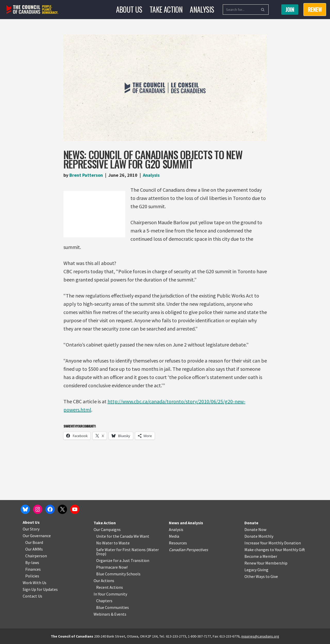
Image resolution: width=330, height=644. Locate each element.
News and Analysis (186, 523)
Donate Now (255, 529)
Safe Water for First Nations (121, 550)
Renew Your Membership (266, 563)
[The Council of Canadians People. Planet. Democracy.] (32, 10)
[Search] (240, 10)
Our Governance (37, 536)
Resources (178, 543)
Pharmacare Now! (112, 567)
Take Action (166, 9)
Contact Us (32, 596)
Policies (32, 576)
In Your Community (110, 594)
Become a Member (261, 556)
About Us (129, 9)
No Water (105, 543)
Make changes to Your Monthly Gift (275, 550)
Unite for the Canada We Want (123, 536)
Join (290, 10)
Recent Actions (110, 587)
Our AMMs (34, 549)
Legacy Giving (256, 570)
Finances (33, 569)
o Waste (123, 543)
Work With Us (35, 583)
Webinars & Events (110, 614)
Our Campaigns (107, 529)
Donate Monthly (259, 536)
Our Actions (104, 581)
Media (174, 536)
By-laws (32, 562)
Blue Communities (113, 607)
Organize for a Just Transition (123, 560)
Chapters (104, 601)
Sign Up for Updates (40, 589)
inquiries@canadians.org (260, 636)
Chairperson (36, 556)
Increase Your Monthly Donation (273, 543)
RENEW (315, 10)
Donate (251, 523)
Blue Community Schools (118, 574)
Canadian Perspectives (188, 550)
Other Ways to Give (261, 576)
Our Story (31, 529)
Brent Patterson (86, 175)
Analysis (202, 9)
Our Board (34, 542)
